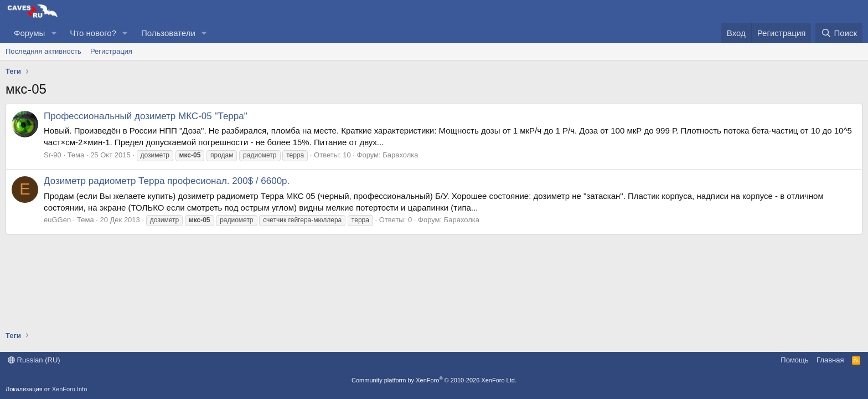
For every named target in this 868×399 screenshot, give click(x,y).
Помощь (794, 360)
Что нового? (93, 33)
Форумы (29, 33)
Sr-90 (53, 155)
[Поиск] (839, 33)
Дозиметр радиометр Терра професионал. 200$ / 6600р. (167, 181)
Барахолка (400, 155)
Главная (830, 360)
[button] (54, 33)
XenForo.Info (70, 389)
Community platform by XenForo (434, 380)
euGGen (57, 220)
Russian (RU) (34, 360)
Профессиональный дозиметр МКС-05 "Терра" (146, 116)
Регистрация (111, 51)
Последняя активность (43, 51)
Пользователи (168, 33)
